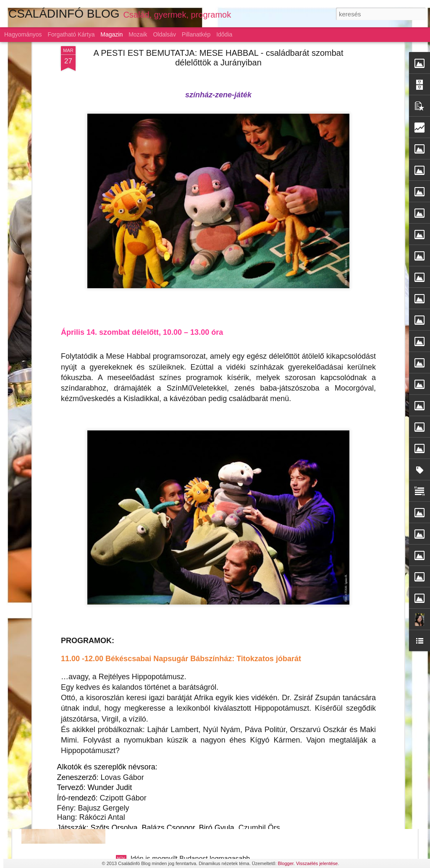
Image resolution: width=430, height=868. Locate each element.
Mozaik (138, 34)
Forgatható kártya (71, 34)
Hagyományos (23, 34)
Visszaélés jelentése (317, 863)
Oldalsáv (164, 34)
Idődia (224, 34)
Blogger (286, 863)
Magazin (111, 34)
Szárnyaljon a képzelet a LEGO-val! (184, 573)
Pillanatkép (196, 34)
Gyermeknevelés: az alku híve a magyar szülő (199, 763)
